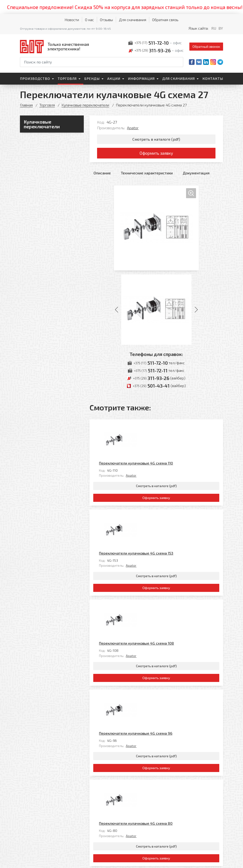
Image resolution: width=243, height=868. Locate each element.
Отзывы (106, 20)
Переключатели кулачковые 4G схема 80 (169, 701)
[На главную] (56, 46)
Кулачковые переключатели (86, 105)
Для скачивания (133, 20)
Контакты (213, 79)
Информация (141, 79)
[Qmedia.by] (211, 861)
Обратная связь (165, 20)
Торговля (67, 79)
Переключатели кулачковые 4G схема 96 (169, 632)
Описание (102, 174)
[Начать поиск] (179, 62)
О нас (89, 20)
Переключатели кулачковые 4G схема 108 (170, 564)
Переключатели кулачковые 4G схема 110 (169, 427)
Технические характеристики (147, 174)
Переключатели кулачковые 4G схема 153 (169, 495)
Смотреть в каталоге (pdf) (156, 139)
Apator (133, 128)
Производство (35, 79)
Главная (26, 105)
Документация (196, 174)
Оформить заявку (156, 154)
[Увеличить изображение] (156, 229)
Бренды (92, 79)
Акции (114, 79)
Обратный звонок (206, 46)
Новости (72, 20)
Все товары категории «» (201, 767)
